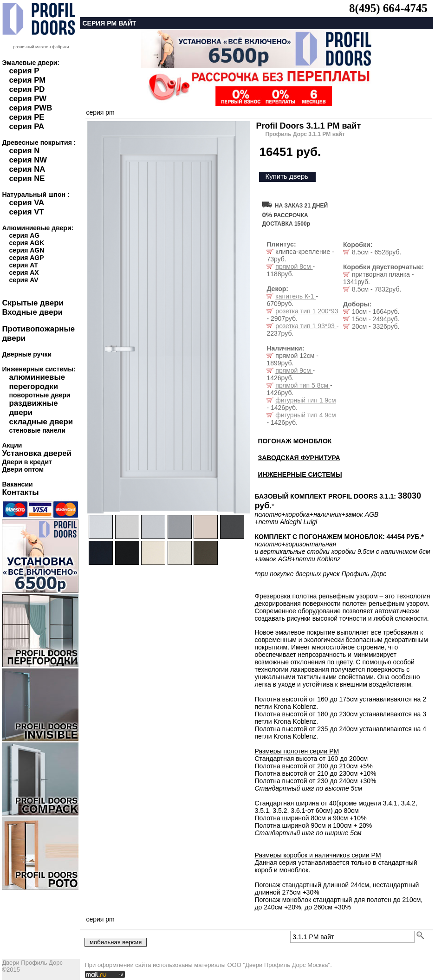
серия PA (26, 127)
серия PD (27, 89)
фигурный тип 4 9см (305, 415)
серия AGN (26, 250)
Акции (12, 445)
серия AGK (26, 243)
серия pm (100, 112)
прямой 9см (294, 370)
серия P (24, 71)
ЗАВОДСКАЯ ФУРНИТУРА (299, 458)
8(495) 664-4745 (388, 8)
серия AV (23, 280)
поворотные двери (39, 395)
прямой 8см (294, 266)
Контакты (20, 492)
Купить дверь (287, 176)
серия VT (26, 212)
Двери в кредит (27, 462)
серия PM (27, 80)
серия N (24, 151)
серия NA (27, 169)
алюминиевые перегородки (37, 382)
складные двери (41, 422)
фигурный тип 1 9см (305, 400)
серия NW (28, 160)
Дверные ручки (27, 354)
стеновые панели (37, 430)
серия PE (26, 117)
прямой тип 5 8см (303, 385)
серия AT (23, 265)
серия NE (27, 178)
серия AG (24, 235)
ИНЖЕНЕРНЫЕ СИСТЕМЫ (300, 474)
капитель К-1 (295, 296)
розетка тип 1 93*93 (306, 326)
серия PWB (30, 108)
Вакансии (17, 484)
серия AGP (26, 258)
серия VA (26, 203)
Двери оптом (23, 469)
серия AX (24, 273)
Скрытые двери (32, 303)
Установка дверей (36, 453)
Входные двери (32, 312)
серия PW (28, 99)
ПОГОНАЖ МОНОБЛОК (295, 441)
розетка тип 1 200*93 (307, 311)
